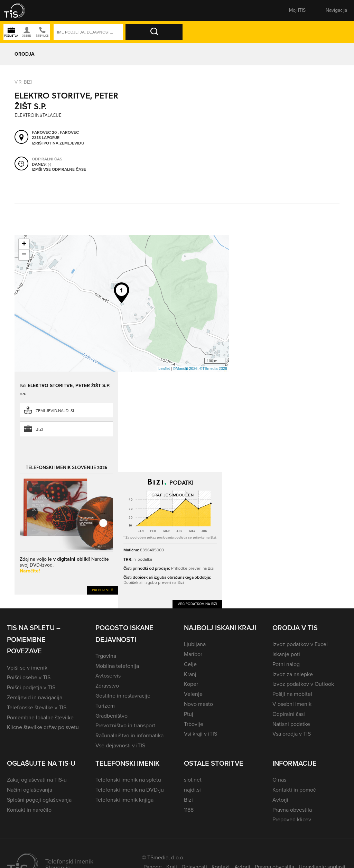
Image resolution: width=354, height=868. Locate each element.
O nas (279, 780)
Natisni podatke (291, 724)
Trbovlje (194, 724)
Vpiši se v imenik (27, 668)
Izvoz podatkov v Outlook (303, 684)
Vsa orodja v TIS (292, 734)
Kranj (190, 674)
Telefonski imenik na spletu (128, 780)
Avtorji (280, 800)
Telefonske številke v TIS (37, 707)
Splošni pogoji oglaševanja (39, 800)
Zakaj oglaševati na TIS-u (37, 780)
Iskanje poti (286, 654)
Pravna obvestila (292, 810)
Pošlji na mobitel (292, 694)
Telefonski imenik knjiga (124, 800)
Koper (191, 684)
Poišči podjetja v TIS (31, 687)
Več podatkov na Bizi (197, 604)
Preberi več (103, 590)
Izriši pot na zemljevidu (58, 143)
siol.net (193, 780)
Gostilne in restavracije (123, 696)
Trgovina (106, 656)
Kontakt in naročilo (29, 810)
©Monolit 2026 (185, 368)
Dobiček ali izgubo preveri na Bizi (154, 582)
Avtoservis (108, 676)
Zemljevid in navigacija (35, 697)
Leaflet (164, 368)
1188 (189, 810)
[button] (19, 10)
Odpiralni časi (289, 714)
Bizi (39, 429)
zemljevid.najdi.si (55, 411)
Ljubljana (195, 644)
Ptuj (189, 714)
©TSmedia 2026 (213, 368)
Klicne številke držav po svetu (43, 727)
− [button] (24, 255)
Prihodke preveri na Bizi (193, 568)
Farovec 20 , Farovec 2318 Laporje (55, 135)
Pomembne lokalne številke (40, 717)
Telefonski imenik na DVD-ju (130, 790)
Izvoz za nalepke (293, 674)
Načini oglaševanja (30, 790)
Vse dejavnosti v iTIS (120, 745)
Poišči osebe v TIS (29, 677)
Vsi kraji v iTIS (201, 734)
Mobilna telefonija (117, 666)
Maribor (193, 654)
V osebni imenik (292, 704)
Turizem (105, 706)
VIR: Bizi (23, 82)
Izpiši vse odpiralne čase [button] (59, 170)
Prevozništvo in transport (125, 725)
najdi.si (192, 790)
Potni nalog (286, 664)
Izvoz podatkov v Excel (300, 644)
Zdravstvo (107, 686)
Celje (190, 664)
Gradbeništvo (111, 716)
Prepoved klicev (292, 819)
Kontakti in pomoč (294, 790)
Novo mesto (198, 704)
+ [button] (24, 244)
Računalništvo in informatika (129, 735)
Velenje (193, 694)
